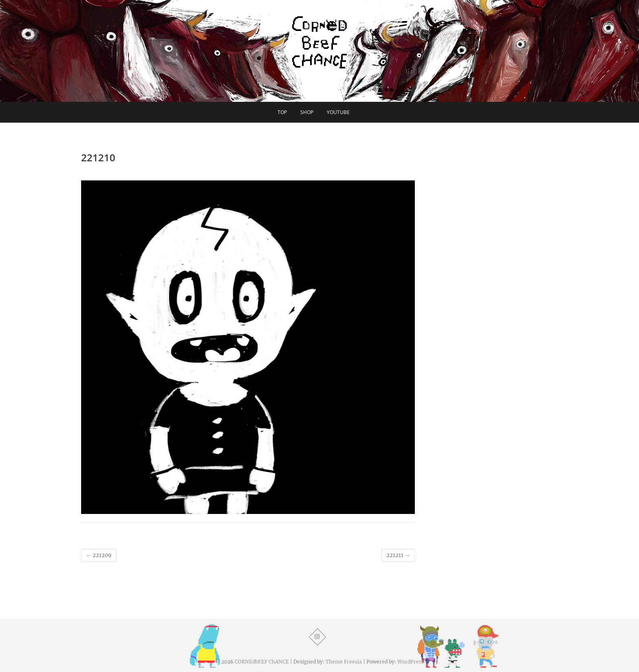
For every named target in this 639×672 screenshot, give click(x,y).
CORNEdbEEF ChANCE (262, 662)
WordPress (411, 662)
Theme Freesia (344, 662)
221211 (398, 555)
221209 (99, 555)
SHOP (307, 112)
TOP (282, 112)
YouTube (338, 112)
